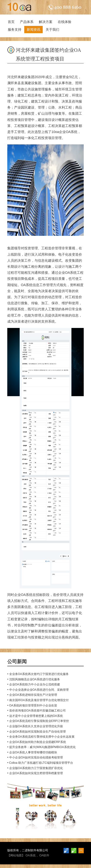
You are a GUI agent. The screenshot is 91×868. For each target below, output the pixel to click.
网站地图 (16, 855)
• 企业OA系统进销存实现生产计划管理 (32, 695)
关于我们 (52, 30)
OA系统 (30, 855)
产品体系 (27, 22)
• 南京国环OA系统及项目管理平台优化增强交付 (38, 700)
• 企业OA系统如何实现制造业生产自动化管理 (37, 732)
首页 (11, 22)
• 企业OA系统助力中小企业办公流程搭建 (34, 684)
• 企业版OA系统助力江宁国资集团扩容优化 (35, 768)
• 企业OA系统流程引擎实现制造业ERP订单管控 (38, 721)
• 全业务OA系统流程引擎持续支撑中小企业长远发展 (41, 737)
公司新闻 (17, 661)
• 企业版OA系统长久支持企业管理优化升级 (35, 726)
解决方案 (46, 22)
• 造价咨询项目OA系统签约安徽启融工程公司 (37, 711)
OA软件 (44, 855)
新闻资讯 (33, 30)
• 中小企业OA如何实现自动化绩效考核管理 (35, 757)
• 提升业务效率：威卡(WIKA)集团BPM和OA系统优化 (41, 747)
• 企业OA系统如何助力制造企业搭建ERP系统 (37, 742)
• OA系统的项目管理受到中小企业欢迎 (32, 705)
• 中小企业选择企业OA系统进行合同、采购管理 (38, 690)
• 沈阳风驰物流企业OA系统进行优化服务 (34, 679)
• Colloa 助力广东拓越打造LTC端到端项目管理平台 (40, 763)
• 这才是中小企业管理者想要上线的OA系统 (35, 716)
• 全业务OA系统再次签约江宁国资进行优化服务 (38, 674)
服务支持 (15, 30)
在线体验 (65, 22)
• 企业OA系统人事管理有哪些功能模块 (32, 752)
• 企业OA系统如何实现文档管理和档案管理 (35, 773)
